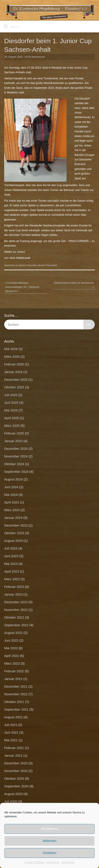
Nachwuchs (39, 57)
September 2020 (16, 786)
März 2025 (12, 426)
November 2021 (16, 694)
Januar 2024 (13, 518)
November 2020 (16, 771)
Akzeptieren (49, 829)
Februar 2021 (14, 748)
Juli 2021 (11, 725)
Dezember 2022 (16, 602)
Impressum (53, 862)
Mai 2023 (11, 564)
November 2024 (16, 456)
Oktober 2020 (14, 778)
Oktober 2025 (14, 387)
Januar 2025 (13, 441)
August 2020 (13, 794)
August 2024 (13, 479)
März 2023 (12, 579)
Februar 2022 (14, 671)
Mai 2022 (11, 648)
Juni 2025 (11, 403)
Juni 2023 (11, 556)
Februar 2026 (14, 364)
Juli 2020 (11, 801)
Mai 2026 (11, 349)
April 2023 (12, 571)
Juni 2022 (11, 640)
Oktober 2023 (14, 533)
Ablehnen (49, 841)
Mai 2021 (11, 740)
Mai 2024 (11, 495)
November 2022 (16, 610)
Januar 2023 (13, 594)
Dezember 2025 (16, 380)
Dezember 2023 (16, 525)
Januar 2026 (13, 372)
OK (87, 324)
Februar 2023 (14, 587)
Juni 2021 (11, 732)
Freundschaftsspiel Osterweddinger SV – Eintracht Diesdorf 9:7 (22, 287)
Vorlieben (49, 853)
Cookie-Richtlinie (34, 862)
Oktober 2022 (14, 617)
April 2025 (12, 418)
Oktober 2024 (14, 464)
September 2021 (16, 709)
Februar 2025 (14, 433)
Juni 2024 (11, 487)
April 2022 (12, 656)
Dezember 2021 (16, 686)
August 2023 (13, 541)
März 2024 (12, 510)
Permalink (51, 265)
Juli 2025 (11, 395)
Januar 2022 (13, 679)
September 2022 (16, 625)
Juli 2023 (11, 548)
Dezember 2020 (16, 763)
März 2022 (12, 663)
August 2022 (13, 633)
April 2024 (12, 502)
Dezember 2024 (16, 449)
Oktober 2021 (14, 702)
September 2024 (16, 472)
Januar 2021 (13, 755)
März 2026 (12, 357)
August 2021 (13, 717)
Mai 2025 (11, 410)
